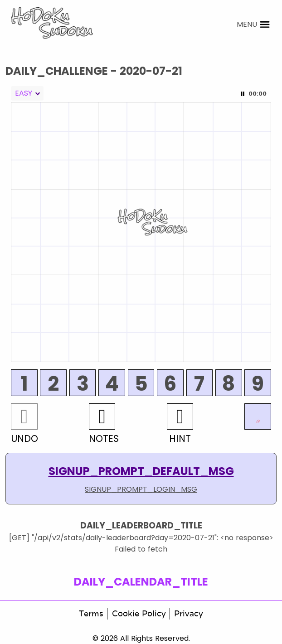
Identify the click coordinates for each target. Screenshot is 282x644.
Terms (91, 613)
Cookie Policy (139, 613)
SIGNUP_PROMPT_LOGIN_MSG (141, 489)
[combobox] (27, 93)
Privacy (189, 613)
